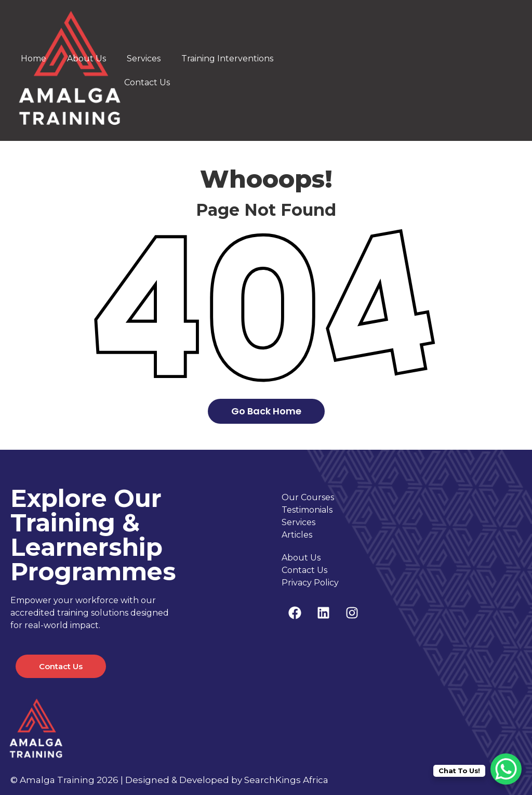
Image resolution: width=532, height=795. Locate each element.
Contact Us (147, 82)
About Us (87, 58)
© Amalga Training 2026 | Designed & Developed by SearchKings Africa (169, 780)
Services (144, 58)
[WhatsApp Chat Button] (506, 769)
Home (34, 58)
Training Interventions (227, 58)
